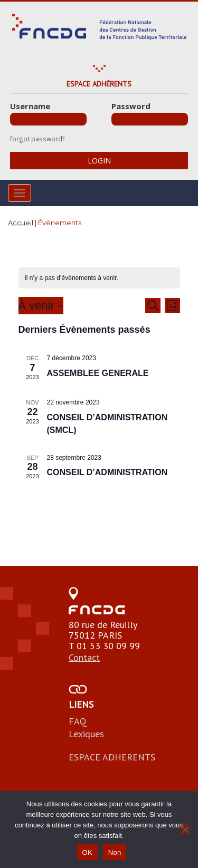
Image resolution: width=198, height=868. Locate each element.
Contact (84, 657)
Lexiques (86, 734)
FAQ (78, 721)
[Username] (48, 119)
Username (30, 106)
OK (87, 852)
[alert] (99, 278)
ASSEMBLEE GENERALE (98, 373)
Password (131, 106)
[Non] (185, 830)
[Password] (150, 119)
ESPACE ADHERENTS (112, 757)
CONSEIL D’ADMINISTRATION (107, 472)
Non (115, 852)
